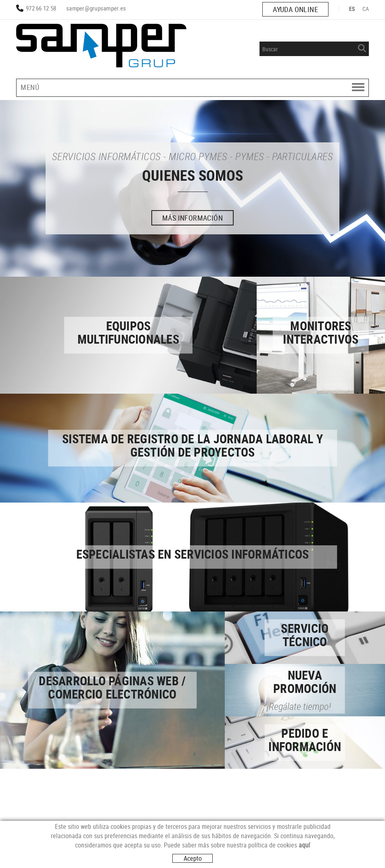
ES (352, 9)
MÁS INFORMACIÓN (192, 218)
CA (366, 9)
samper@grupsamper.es (96, 8)
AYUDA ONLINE (295, 9)
